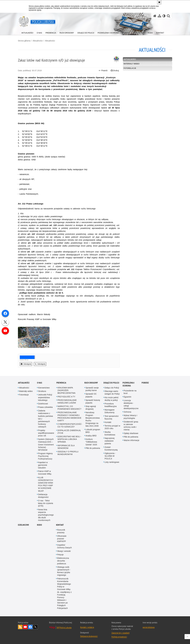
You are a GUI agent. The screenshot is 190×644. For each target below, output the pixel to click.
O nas (40, 383)
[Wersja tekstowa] (164, 16)
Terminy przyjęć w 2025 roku (112, 427)
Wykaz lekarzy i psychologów (130, 417)
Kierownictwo (44, 388)
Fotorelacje (130, 68)
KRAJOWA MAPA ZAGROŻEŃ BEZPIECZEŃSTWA (66, 390)
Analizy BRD (91, 436)
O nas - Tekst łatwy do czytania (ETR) (46, 503)
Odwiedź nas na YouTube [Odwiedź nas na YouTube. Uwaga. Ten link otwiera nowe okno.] (25, 627)
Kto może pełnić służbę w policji (112, 399)
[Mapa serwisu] (159, 16)
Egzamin (127, 397)
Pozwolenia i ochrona (129, 384)
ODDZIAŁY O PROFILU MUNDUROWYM (68, 453)
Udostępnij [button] (26, 364)
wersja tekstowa (149, 627)
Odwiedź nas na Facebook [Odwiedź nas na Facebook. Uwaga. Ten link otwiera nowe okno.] (30, 627)
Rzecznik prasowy (61, 531)
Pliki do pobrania (93, 448)
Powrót (103, 71)
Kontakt (108, 422)
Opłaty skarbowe (131, 433)
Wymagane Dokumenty (110, 411)
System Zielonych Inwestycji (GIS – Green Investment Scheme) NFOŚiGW (46, 445)
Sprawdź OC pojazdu (91, 395)
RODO (39, 525)
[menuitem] (27, 32)
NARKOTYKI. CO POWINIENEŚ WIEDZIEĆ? (69, 408)
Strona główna (24, 41)
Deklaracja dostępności (43, 496)
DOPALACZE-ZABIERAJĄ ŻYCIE (69, 432)
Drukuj (115, 71)
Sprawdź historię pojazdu (93, 401)
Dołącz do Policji (111, 383)
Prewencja (61, 383)
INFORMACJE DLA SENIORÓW (66, 447)
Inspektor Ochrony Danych (65, 546)
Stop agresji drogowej (91, 408)
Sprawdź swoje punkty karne (92, 389)
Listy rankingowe (112, 462)
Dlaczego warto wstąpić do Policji (112, 393)
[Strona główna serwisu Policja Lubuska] (155, 16)
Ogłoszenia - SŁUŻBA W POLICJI (110, 456)
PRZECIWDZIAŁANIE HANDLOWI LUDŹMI (67, 401)
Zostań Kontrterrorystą (111, 448)
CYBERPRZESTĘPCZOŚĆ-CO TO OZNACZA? (70, 425)
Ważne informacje (132, 440)
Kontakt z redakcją (87, 627)
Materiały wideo (132, 64)
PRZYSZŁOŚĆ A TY (66, 397)
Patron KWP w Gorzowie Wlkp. (45, 473)
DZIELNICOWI (23, 525)
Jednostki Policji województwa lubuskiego (45, 397)
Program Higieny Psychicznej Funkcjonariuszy (45, 456)
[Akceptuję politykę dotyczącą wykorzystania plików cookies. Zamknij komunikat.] (159, 2)
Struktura (42, 391)
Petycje (60, 555)
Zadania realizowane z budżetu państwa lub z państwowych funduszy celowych (46, 419)
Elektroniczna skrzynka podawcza (63, 561)
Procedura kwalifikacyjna (111, 405)
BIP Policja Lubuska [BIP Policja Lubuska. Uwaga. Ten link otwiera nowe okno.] (64, 627)
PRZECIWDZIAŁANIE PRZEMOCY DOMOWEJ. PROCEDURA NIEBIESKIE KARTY (69, 417)
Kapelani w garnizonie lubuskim (43, 465)
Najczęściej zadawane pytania (110, 441)
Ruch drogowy (91, 383)
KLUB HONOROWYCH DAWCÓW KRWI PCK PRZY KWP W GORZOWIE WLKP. (46, 484)
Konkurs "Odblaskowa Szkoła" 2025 (91, 442)
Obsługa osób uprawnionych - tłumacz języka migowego (64, 571)
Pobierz (145, 383)
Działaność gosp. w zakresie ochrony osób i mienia (131, 426)
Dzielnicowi (43, 404)
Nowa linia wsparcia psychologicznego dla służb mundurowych (46, 515)
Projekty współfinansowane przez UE (46, 433)
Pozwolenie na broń (130, 392)
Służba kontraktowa (110, 433)
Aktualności (38, 41)
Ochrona (127, 412)
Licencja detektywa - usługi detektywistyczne (131, 404)
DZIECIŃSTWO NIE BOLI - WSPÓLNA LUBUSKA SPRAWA (69, 439)
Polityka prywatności (119, 637)
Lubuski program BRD (93, 431)
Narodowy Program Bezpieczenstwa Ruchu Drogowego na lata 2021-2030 (93, 419)
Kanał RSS (20, 627)
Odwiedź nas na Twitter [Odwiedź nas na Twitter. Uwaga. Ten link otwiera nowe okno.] (35, 627)
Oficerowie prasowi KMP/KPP (62, 539)
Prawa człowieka (45, 407)
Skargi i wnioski (64, 551)
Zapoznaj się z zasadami (120, 633)
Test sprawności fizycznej (112, 417)
